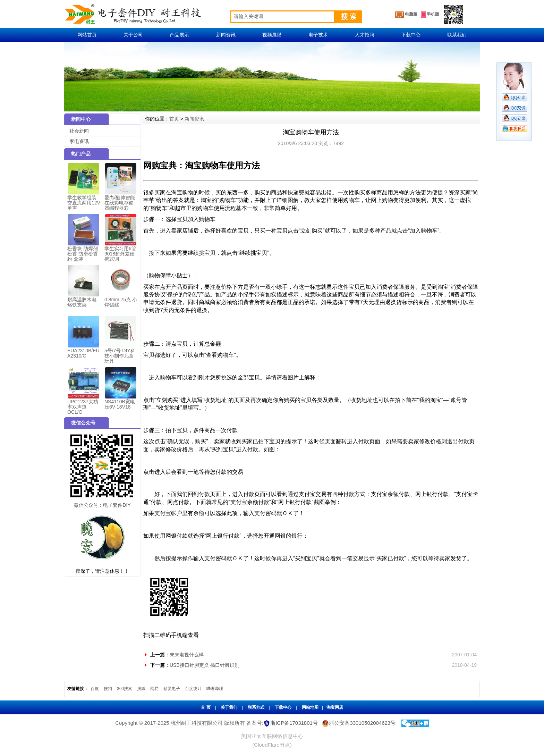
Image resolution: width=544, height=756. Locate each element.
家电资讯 (79, 141)
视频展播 (272, 35)
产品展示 (179, 35)
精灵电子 (172, 689)
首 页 (206, 707)
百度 (95, 689)
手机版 (430, 15)
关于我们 (229, 707)
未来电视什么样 (187, 655)
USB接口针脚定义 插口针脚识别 (205, 665)
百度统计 (193, 689)
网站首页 (87, 35)
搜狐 (141, 689)
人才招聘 (365, 35)
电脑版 (406, 15)
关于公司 (133, 35)
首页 (174, 119)
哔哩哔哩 (215, 689)
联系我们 (457, 35)
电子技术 (318, 35)
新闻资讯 (226, 35)
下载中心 (411, 35)
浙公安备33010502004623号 (358, 723)
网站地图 (310, 707)
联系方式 (256, 707)
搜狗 (108, 689)
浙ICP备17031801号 (294, 723)
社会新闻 (79, 131)
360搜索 (125, 689)
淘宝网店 (335, 707)
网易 (154, 689)
